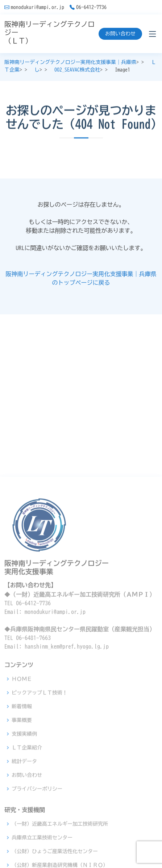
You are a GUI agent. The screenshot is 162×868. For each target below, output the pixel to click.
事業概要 (22, 809)
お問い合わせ (120, 34)
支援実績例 (24, 823)
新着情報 (22, 795)
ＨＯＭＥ (22, 768)
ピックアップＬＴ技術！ (40, 782)
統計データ (24, 850)
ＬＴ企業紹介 (27, 837)
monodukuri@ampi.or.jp (38, 7)
